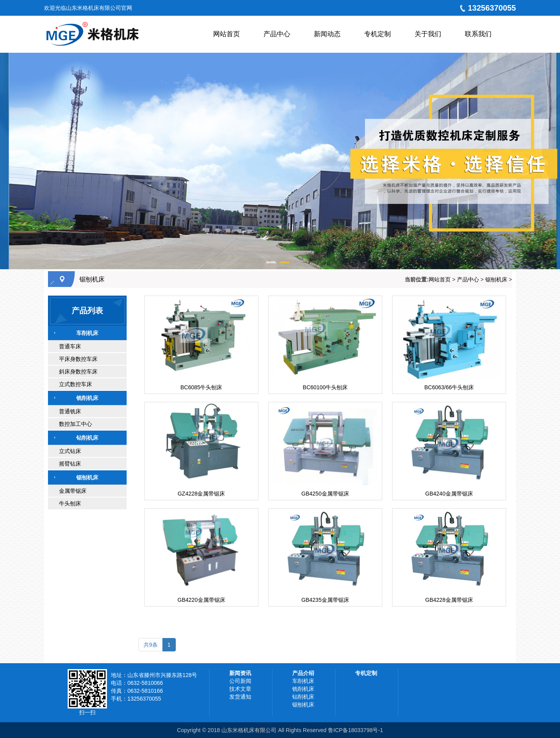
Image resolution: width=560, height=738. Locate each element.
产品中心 (468, 279)
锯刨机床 (92, 279)
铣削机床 (303, 689)
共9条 (151, 645)
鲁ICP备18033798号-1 (356, 730)
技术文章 (240, 689)
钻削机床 (303, 697)
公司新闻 (240, 681)
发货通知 (240, 697)
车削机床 (303, 681)
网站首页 (440, 279)
